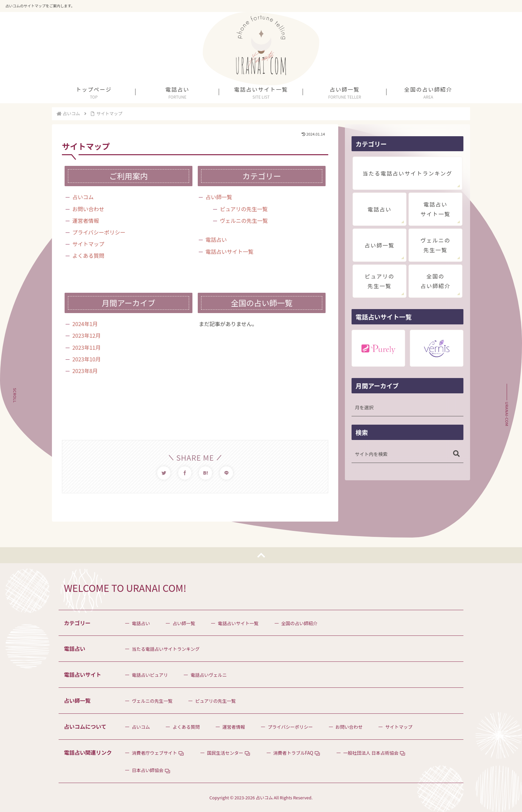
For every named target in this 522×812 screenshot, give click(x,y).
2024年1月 (85, 324)
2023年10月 (86, 359)
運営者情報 (86, 220)
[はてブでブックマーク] (205, 473)
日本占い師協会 (148, 770)
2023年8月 (85, 371)
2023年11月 (86, 347)
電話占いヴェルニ (209, 675)
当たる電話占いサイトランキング (407, 173)
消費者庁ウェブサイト (154, 753)
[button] (456, 454)
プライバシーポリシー (99, 232)
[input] (407, 454)
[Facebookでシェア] (185, 473)
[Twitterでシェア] (164, 473)
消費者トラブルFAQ (293, 753)
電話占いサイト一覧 (229, 251)
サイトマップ (88, 244)
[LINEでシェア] (226, 473)
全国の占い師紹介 (435, 281)
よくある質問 (88, 255)
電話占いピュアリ (150, 675)
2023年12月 (86, 335)
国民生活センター (225, 753)
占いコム (83, 197)
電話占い (216, 239)
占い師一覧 (219, 197)
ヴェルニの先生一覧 (244, 220)
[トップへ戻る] (261, 555)
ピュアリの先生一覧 (244, 209)
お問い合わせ (88, 209)
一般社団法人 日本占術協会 (371, 753)
